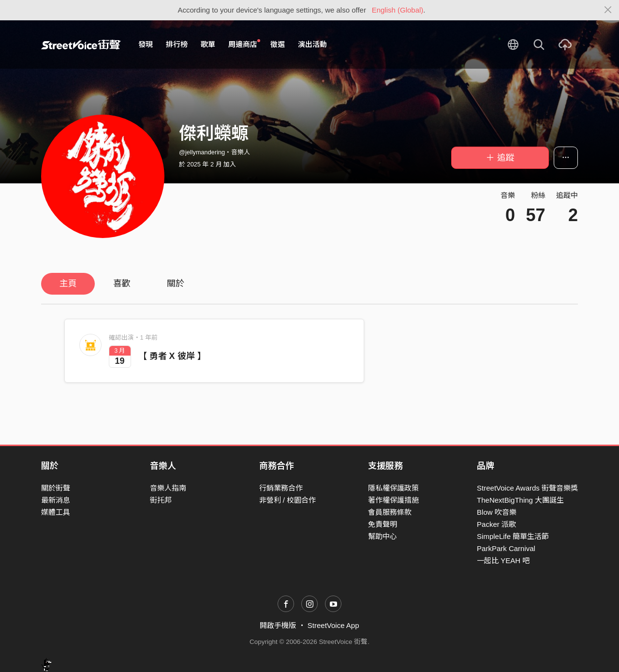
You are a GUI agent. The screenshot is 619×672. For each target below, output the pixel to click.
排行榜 (177, 44)
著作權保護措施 (393, 500)
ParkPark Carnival (506, 548)
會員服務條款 (390, 512)
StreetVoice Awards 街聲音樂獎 (527, 488)
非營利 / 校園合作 (288, 500)
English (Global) (398, 10)
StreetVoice (81, 45)
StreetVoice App (333, 625)
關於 (176, 284)
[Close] (608, 10)
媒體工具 (56, 512)
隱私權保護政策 (393, 488)
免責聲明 (383, 524)
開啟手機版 (278, 625)
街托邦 (161, 500)
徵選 (278, 44)
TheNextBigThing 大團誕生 (520, 500)
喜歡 (122, 284)
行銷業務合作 (281, 488)
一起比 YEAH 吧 (503, 560)
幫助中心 (383, 536)
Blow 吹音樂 (497, 512)
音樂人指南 (168, 488)
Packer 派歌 (496, 524)
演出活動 (312, 44)
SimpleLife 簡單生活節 (513, 536)
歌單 (208, 44)
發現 (146, 44)
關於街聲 (56, 488)
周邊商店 (244, 44)
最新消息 (56, 500)
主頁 (68, 284)
